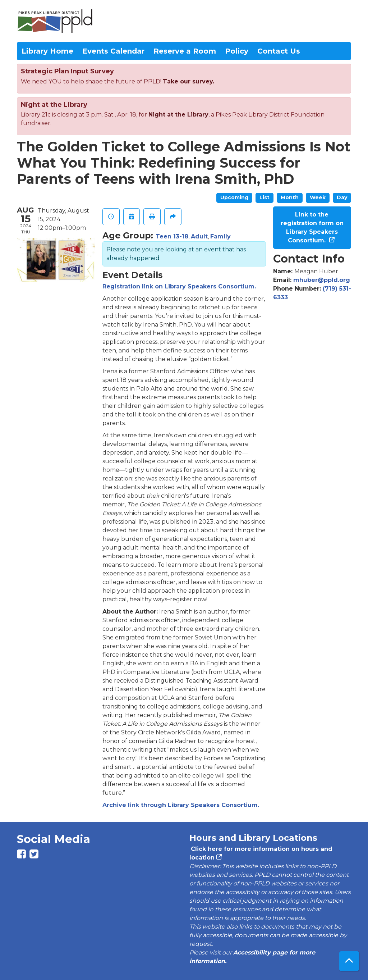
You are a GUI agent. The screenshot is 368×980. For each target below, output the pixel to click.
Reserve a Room (185, 51)
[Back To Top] (349, 961)
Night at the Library (178, 115)
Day (342, 197)
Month (290, 197)
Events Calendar (113, 51)
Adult (199, 236)
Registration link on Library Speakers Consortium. (179, 286)
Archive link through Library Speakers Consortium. (181, 805)
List (264, 197)
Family (220, 236)
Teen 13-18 (172, 236)
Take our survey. (188, 81)
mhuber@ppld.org (322, 280)
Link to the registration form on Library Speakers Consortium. (312, 227)
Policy (237, 51)
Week (318, 197)
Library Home (47, 51)
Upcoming (234, 197)
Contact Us (279, 51)
